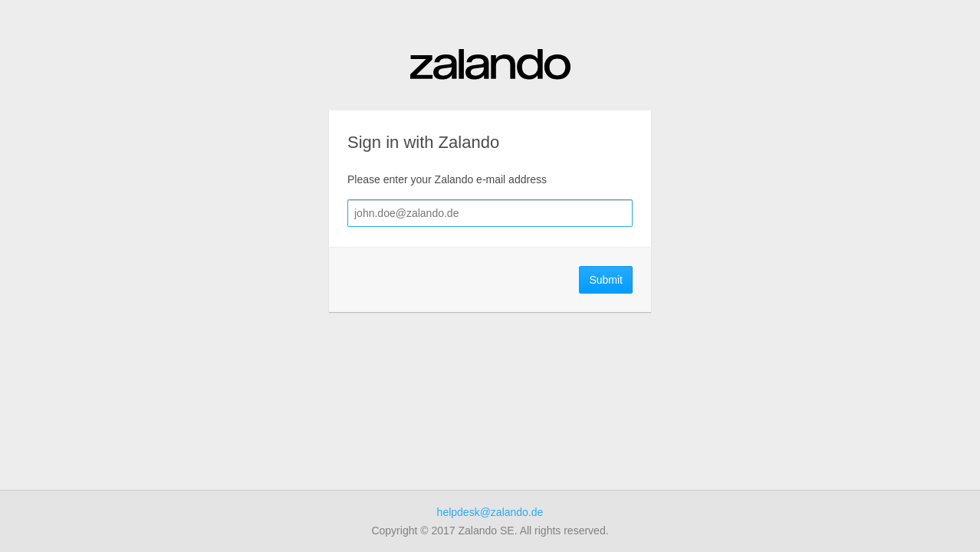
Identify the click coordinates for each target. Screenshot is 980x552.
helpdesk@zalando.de (490, 512)
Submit (606, 280)
